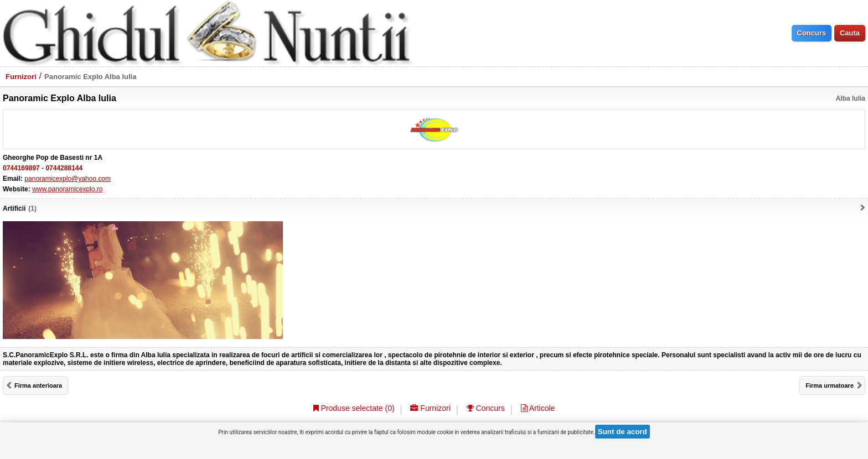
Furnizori (21, 77)
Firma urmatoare (830, 385)
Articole (538, 408)
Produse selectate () (354, 408)
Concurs (486, 408)
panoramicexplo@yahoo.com (68, 179)
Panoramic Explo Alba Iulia (90, 77)
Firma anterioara (38, 385)
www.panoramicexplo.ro (67, 189)
